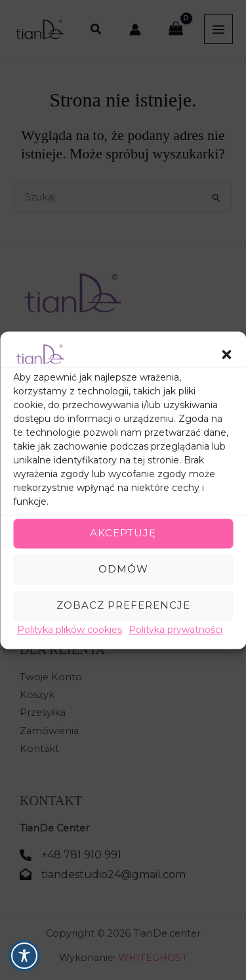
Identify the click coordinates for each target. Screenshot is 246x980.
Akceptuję (123, 533)
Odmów (123, 569)
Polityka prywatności (175, 630)
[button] (226, 354)
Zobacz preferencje (123, 605)
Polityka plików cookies (70, 630)
